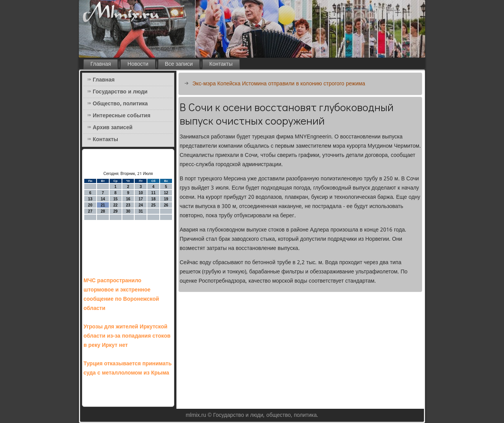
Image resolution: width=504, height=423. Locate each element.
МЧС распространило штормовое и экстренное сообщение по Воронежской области (121, 295)
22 (116, 205)
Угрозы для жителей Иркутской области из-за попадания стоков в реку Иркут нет (127, 336)
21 (103, 205)
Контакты (221, 64)
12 (166, 193)
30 (128, 211)
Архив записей (113, 128)
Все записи (179, 64)
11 (153, 193)
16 (128, 199)
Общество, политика (120, 104)
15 (116, 199)
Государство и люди (120, 92)
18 (153, 199)
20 (90, 205)
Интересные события (122, 116)
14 (103, 199)
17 (141, 199)
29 (116, 211)
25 (153, 205)
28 (103, 211)
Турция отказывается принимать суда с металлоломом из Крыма (128, 368)
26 (166, 205)
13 (90, 199)
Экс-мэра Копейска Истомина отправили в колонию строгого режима (279, 84)
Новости (138, 64)
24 (141, 205)
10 (141, 193)
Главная (101, 64)
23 (128, 205)
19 (166, 199)
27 (90, 211)
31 (141, 211)
